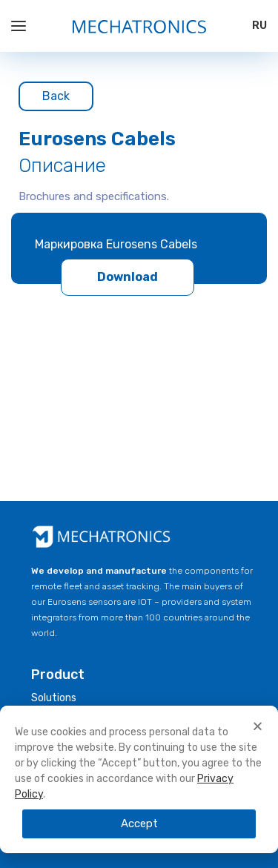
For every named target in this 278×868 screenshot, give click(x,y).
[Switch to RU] (259, 26)
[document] (139, 781)
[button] (258, 726)
